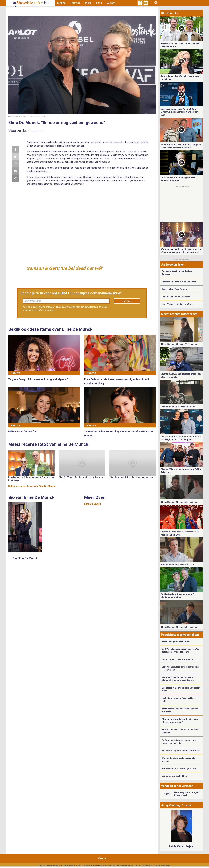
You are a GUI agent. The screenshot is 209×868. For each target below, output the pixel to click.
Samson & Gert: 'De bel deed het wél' (64, 268)
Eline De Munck (93, 504)
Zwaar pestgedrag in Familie (176, 641)
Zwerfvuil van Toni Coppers (175, 289)
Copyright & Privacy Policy (96, 866)
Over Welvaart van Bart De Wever (177, 304)
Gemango (165, 866)
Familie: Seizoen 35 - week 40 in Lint (178, 407)
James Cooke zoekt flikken (175, 776)
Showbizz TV (170, 13)
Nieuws (61, 3)
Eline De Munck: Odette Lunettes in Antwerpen (81, 477)
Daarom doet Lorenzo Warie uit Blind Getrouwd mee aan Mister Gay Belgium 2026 (179, 112)
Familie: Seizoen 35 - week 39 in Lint (178, 565)
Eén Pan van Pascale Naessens (177, 297)
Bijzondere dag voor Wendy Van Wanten (181, 751)
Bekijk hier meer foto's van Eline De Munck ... (33, 486)
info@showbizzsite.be (121, 866)
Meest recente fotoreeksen (179, 314)
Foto (99, 3)
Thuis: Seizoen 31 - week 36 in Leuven (179, 502)
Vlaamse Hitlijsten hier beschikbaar (179, 282)
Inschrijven (127, 301)
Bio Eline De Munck (25, 558)
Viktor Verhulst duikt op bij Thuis (178, 659)
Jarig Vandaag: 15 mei (176, 805)
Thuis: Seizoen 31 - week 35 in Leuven (179, 627)
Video (88, 3)
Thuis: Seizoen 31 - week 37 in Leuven (179, 344)
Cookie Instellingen (143, 866)
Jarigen (111, 3)
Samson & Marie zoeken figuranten (179, 769)
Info (79, 866)
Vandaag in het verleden (177, 786)
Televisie (75, 3)
